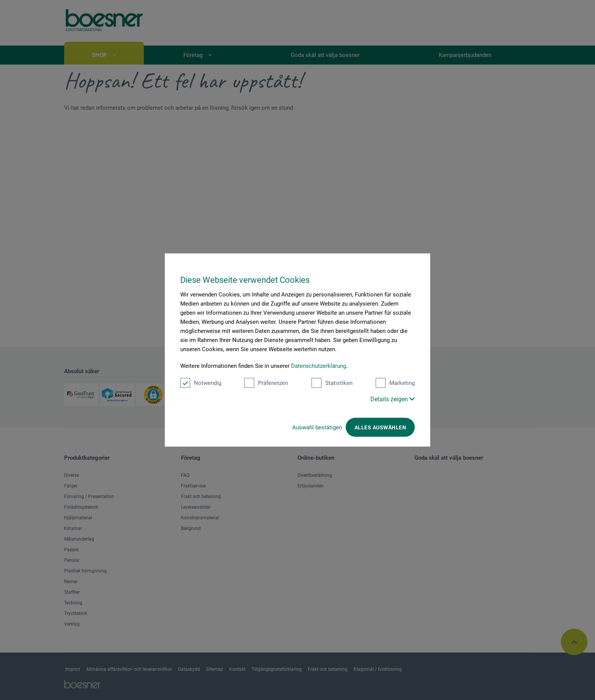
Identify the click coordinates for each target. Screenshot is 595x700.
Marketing (395, 383)
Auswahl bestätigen (317, 427)
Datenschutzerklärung (319, 366)
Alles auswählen (380, 427)
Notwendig (201, 383)
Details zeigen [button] (393, 399)
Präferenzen (266, 383)
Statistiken (332, 383)
